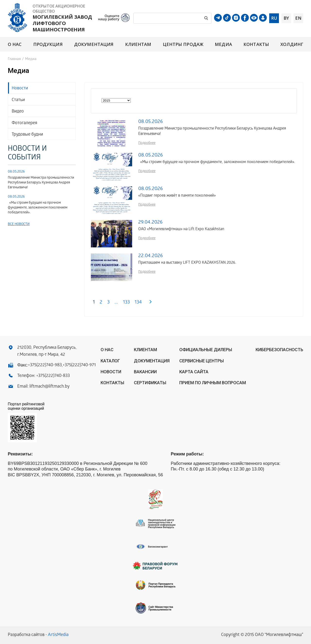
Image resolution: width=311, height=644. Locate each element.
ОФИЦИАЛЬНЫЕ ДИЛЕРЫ (206, 350)
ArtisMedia (58, 635)
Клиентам (138, 44)
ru (274, 18)
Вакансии (145, 372)
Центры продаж (183, 44)
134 (138, 303)
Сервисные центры (202, 361)
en (298, 18)
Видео (18, 112)
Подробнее (147, 143)
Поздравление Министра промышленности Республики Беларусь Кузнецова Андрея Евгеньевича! (41, 183)
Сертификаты (150, 383)
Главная (14, 59)
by (286, 18)
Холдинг (292, 44)
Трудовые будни (27, 135)
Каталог (110, 361)
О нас (15, 44)
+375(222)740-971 (79, 365)
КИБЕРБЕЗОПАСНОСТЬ (279, 350)
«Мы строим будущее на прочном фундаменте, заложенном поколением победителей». (38, 208)
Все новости (19, 224)
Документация (94, 44)
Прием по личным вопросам (213, 383)
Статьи (18, 100)
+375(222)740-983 (45, 365)
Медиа (223, 44)
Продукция (48, 44)
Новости (20, 89)
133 (126, 303)
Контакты (256, 44)
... (116, 303)
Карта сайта (194, 372)
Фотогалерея (24, 123)
